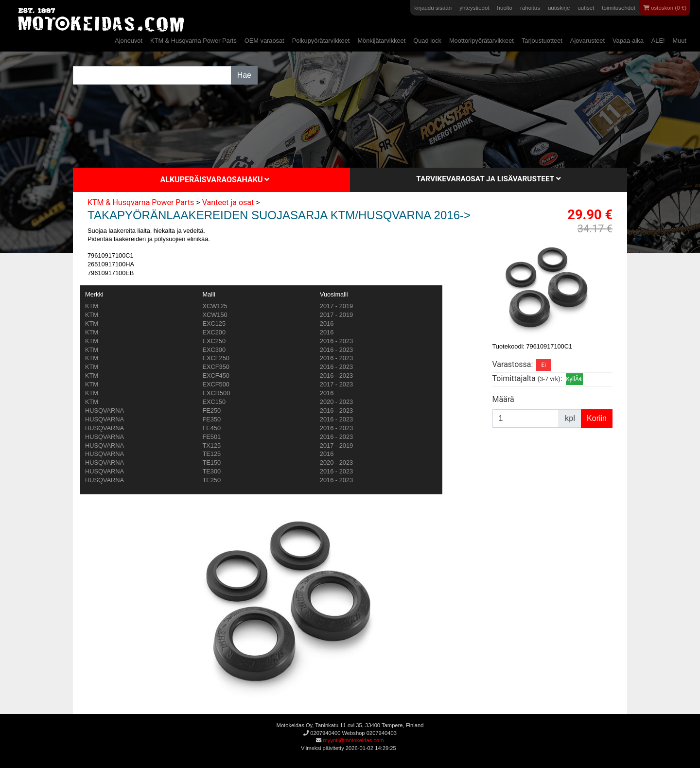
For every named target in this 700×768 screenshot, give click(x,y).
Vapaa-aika (628, 41)
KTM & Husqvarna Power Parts (193, 41)
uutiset (586, 8)
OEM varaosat (264, 41)
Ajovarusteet (587, 41)
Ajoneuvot (129, 41)
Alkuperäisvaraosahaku (215, 180)
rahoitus (530, 8)
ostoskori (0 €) (665, 8)
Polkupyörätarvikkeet (321, 41)
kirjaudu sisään (433, 8)
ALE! (658, 41)
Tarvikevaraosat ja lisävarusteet (488, 179)
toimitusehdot (619, 8)
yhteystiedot (474, 8)
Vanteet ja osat (228, 202)
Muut (680, 41)
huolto (505, 8)
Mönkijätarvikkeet (381, 41)
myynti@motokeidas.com (353, 740)
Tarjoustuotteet (542, 41)
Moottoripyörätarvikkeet (481, 41)
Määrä (503, 399)
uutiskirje (559, 8)
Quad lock (427, 41)
